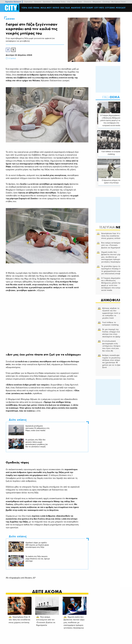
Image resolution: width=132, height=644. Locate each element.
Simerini (38, 2)
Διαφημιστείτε (109, 641)
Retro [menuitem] (56, 8)
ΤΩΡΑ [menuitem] (25, 8)
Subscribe (122, 641)
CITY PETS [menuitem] (99, 8)
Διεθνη (11, 19)
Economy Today (59, 2)
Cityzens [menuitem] (110, 8)
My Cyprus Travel (119, 2)
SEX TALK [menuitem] (65, 8)
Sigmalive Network (13, 2)
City (69, 2)
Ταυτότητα (62, 641)
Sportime (47, 2)
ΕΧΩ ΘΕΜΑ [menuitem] (34, 8)
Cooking (106, 2)
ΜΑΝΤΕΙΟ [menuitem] (76, 8)
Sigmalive (28, 2)
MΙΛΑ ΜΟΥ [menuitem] (46, 8)
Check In (87, 2)
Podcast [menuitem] (121, 8)
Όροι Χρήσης (50, 641)
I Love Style (77, 2)
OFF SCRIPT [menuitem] (88, 8)
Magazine (97, 2)
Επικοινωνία (75, 641)
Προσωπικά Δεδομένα (91, 641)
